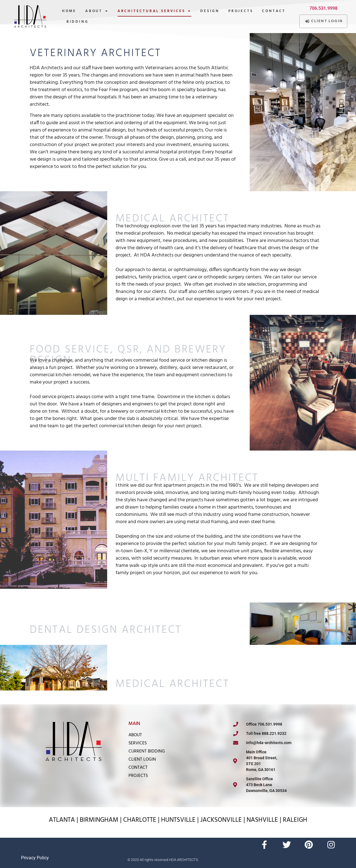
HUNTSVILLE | (181, 820)
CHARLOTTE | (142, 820)
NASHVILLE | (265, 820)
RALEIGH (295, 820)
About (97, 11)
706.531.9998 (323, 8)
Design (210, 11)
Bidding (78, 22)
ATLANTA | (64, 820)
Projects (241, 11)
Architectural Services (154, 11)
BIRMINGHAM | (101, 820)
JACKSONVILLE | (223, 820)
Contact (274, 11)
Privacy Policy (35, 858)
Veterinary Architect (96, 53)
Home (69, 11)
